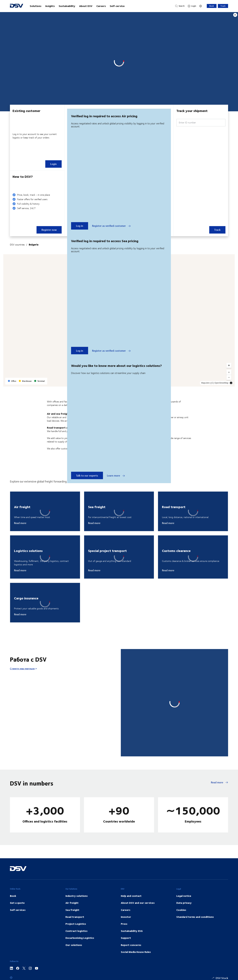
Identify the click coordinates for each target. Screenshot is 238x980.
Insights (50, 6)
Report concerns (131, 945)
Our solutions (74, 945)
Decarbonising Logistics (80, 938)
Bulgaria (34, 244)
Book (212, 6)
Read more (20, 523)
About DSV (86, 6)
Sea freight (72, 910)
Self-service (117, 6)
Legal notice (184, 896)
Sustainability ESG (132, 931)
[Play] (235, 15)
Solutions (36, 6)
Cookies (181, 910)
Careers (101, 6)
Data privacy (184, 903)
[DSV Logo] (17, 6)
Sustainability (67, 6)
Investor (126, 917)
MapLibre (205, 383)
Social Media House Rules (136, 952)
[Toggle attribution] (231, 383)
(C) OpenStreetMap (220, 383)
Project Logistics (76, 924)
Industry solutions (77, 896)
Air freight (72, 903)
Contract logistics (76, 931)
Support (126, 938)
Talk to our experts (87, 475)
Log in (80, 226)
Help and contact (131, 896)
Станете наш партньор (22, 668)
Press (124, 924)
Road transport (75, 917)
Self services (18, 910)
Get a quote (17, 903)
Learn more (116, 476)
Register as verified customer (111, 226)
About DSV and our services (138, 903)
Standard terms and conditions (195, 917)
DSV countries (17, 245)
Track (223, 6)
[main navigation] (99, 6)
